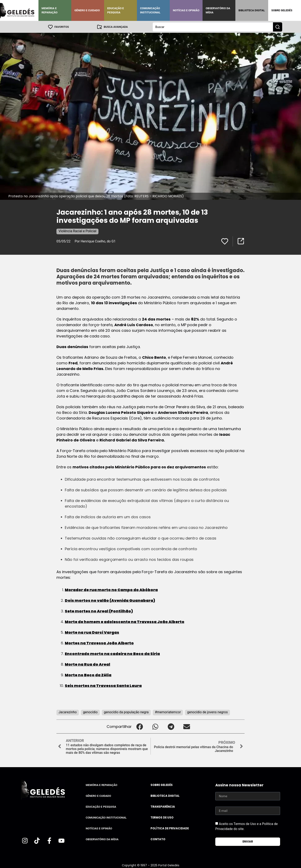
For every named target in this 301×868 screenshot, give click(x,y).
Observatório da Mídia (218, 10)
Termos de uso (162, 817)
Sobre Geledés (282, 10)
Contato (158, 839)
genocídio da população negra (126, 712)
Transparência (163, 807)
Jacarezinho (68, 712)
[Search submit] (278, 27)
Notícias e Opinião (186, 10)
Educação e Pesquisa (116, 10)
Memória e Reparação (50, 10)
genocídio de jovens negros (207, 712)
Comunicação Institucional (150, 10)
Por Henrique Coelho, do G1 (95, 241)
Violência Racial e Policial (77, 231)
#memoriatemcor (168, 712)
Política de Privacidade (170, 828)
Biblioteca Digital (252, 10)
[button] (140, 726)
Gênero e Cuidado (87, 10)
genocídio (90, 712)
